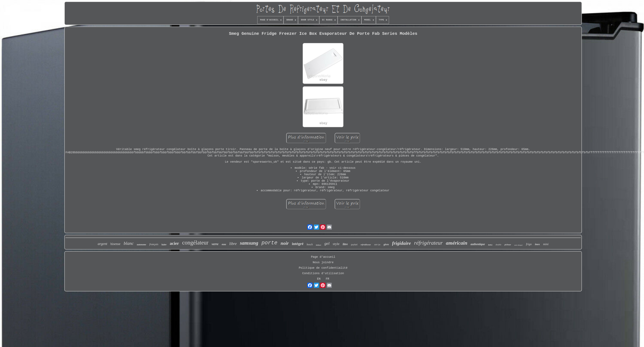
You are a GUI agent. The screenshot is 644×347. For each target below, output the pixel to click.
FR (327, 279)
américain (457, 243)
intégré (298, 244)
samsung (249, 243)
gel (327, 243)
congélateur (195, 243)
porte (269, 243)
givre (386, 244)
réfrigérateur (428, 243)
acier (174, 243)
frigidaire (401, 243)
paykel (354, 244)
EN (319, 279)
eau (224, 245)
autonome (142, 245)
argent (102, 244)
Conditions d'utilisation (323, 273)
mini (546, 244)
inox (537, 244)
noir (285, 243)
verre (215, 244)
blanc (129, 243)
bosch (310, 244)
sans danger (519, 245)
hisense (115, 244)
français (154, 244)
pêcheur (508, 245)
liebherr (319, 245)
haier (164, 245)
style (336, 244)
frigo (529, 244)
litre (345, 244)
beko (490, 245)
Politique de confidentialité (323, 268)
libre (233, 244)
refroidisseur (366, 245)
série (377, 245)
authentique (478, 244)
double (498, 245)
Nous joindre (323, 262)
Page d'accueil (323, 257)
